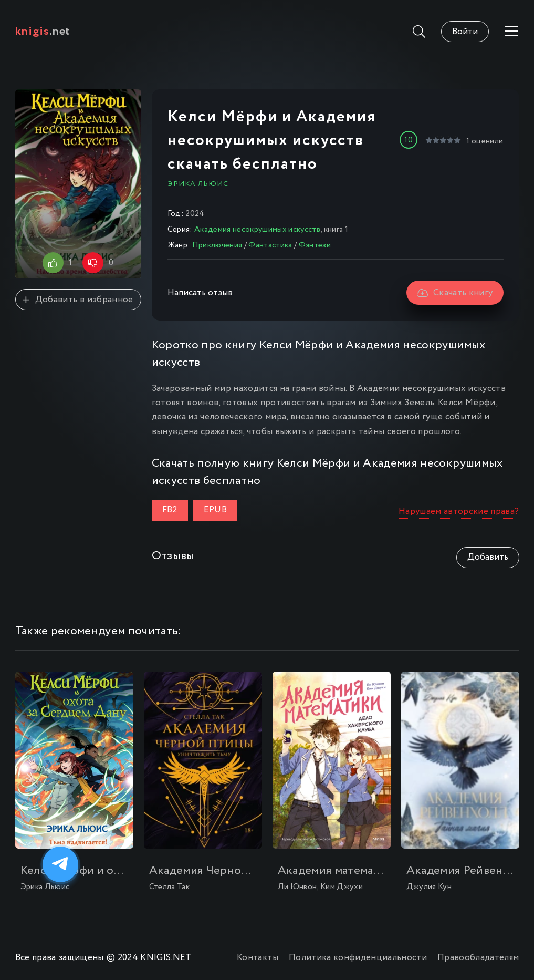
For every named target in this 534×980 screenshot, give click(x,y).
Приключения (217, 245)
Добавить (488, 557)
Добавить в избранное (78, 300)
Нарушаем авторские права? (459, 512)
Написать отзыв (200, 293)
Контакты (258, 958)
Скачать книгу (455, 293)
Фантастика (270, 245)
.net (43, 32)
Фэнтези (315, 245)
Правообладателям (478, 958)
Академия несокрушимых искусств (257, 230)
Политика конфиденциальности (358, 958)
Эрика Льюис (198, 184)
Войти (465, 32)
